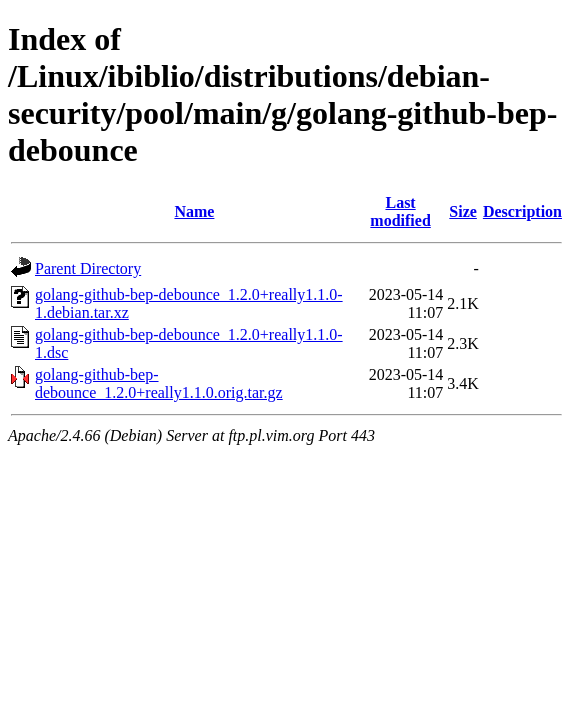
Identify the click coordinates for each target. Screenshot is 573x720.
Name (194, 211)
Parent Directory (88, 268)
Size (463, 211)
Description (522, 211)
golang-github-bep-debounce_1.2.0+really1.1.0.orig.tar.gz (159, 383)
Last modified (400, 211)
